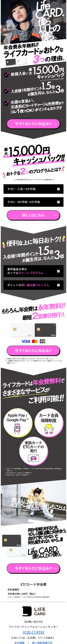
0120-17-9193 (33, 632)
